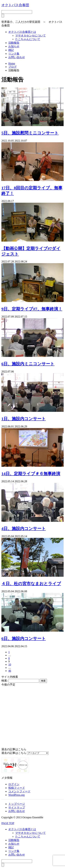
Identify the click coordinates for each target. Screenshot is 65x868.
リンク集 (14, 54)
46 (10, 671)
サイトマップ (17, 807)
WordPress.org (16, 795)
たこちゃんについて (28, 39)
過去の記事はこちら (14, 753)
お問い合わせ (17, 57)
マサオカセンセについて (31, 35)
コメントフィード (19, 791)
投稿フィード (17, 788)
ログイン (14, 784)
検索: (5, 681)
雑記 (11, 50)
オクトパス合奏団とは (22, 32)
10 (10, 665)
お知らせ (14, 46)
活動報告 (14, 43)
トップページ (17, 804)
